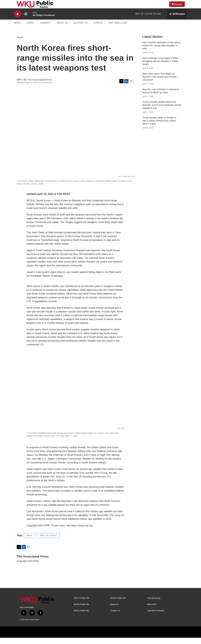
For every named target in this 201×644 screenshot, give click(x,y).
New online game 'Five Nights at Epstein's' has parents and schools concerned (159, 83)
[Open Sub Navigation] (22, 29)
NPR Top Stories (48, 542)
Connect (45, 29)
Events (98, 29)
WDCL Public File (81, 617)
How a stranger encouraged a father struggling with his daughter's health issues (160, 67)
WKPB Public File (81, 611)
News (17, 29)
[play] (17, 20)
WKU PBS (152, 611)
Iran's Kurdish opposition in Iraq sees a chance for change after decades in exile (162, 52)
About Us (62, 29)
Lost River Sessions (156, 617)
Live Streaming (154, 604)
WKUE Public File (118, 604)
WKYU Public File (81, 604)
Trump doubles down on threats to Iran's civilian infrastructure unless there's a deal (159, 127)
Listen (30, 29)
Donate (180, 7)
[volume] (26, 20)
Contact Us (115, 617)
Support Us (81, 29)
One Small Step (118, 29)
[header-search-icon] (166, 7)
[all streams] (177, 20)
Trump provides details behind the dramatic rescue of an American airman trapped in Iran (162, 111)
